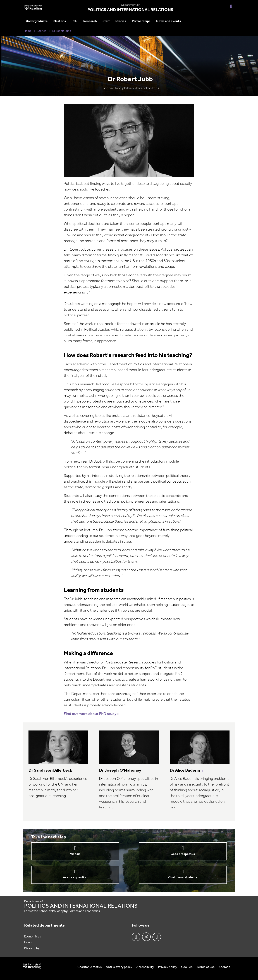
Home (28, 31)
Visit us (75, 854)
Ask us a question (75, 877)
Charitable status (90, 967)
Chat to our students (183, 877)
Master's (60, 21)
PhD (75, 21)
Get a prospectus (183, 854)
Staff (106, 21)
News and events (169, 21)
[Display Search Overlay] (231, 6)
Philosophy (32, 948)
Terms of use (206, 967)
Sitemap (224, 967)
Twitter (146, 937)
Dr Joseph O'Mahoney (120, 771)
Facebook (136, 937)
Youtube (157, 937)
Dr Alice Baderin (185, 771)
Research (90, 21)
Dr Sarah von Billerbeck (50, 771)
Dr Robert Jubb (62, 31)
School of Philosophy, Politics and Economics (69, 911)
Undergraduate (37, 21)
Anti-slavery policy (119, 967)
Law (27, 943)
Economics (32, 937)
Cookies (187, 967)
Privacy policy (168, 967)
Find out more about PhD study (90, 714)
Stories (121, 21)
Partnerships (141, 21)
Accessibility (145, 967)
